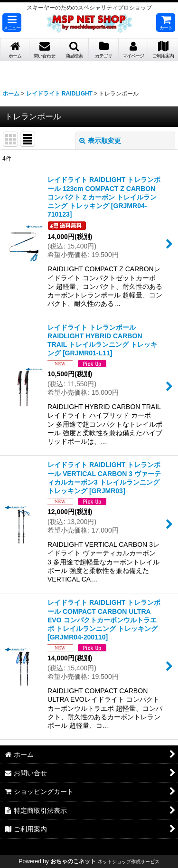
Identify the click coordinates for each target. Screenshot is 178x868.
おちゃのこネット (73, 861)
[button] (12, 23)
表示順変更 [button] (100, 141)
